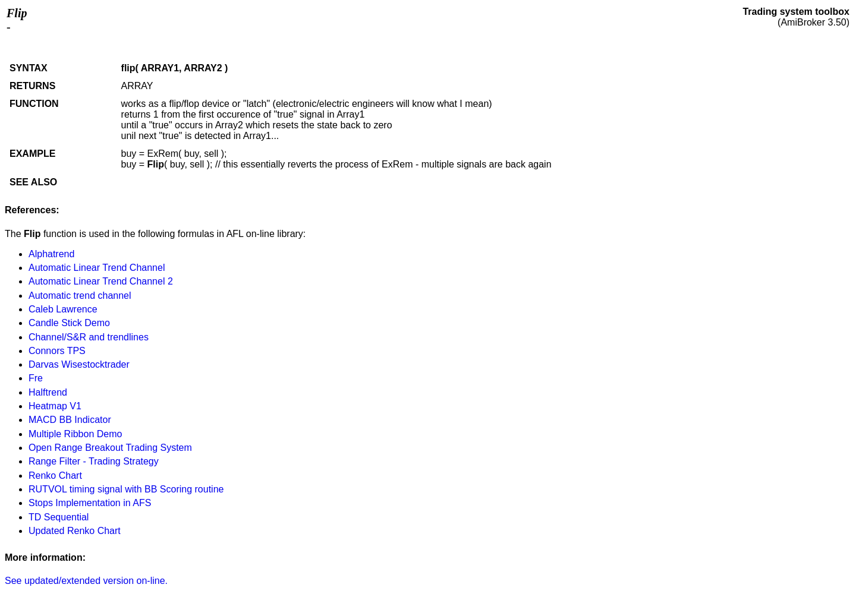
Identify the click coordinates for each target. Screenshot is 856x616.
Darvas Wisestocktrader (79, 364)
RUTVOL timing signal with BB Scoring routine (126, 489)
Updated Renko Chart (75, 531)
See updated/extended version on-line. (86, 581)
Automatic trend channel (80, 296)
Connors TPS (57, 351)
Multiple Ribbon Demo (75, 434)
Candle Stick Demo (69, 323)
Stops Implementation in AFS (90, 503)
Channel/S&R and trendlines (89, 337)
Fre (36, 378)
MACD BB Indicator (70, 420)
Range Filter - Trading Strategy (94, 461)
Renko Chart (55, 476)
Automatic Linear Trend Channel (97, 268)
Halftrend (48, 392)
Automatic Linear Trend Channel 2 (101, 281)
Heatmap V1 (55, 406)
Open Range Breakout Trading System (110, 448)
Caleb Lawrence (63, 309)
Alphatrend (51, 254)
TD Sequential (59, 517)
